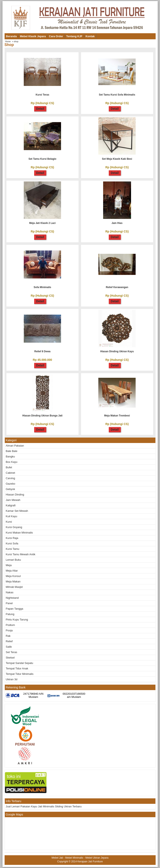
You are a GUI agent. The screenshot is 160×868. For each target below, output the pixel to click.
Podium (10, 625)
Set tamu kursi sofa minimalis (117, 95)
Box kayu (12, 462)
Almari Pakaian (15, 446)
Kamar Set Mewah (17, 511)
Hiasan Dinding (15, 495)
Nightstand (12, 598)
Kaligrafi (11, 505)
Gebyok (11, 489)
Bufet (9, 467)
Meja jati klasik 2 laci (42, 223)
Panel (9, 603)
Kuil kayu (12, 516)
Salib (9, 647)
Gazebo (11, 484)
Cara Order (56, 36)
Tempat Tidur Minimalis (20, 674)
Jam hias (117, 223)
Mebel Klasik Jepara (33, 36)
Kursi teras (42, 95)
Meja (9, 565)
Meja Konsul (13, 576)
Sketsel (10, 658)
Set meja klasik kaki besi (117, 159)
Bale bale (12, 451)
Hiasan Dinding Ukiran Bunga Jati (42, 416)
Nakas (10, 592)
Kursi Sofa (12, 543)
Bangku (10, 456)
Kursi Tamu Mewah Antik (21, 554)
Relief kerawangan (117, 287)
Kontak (90, 36)
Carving (11, 478)
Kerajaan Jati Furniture (90, 862)
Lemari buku (13, 560)
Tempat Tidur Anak (17, 668)
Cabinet (11, 473)
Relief (9, 641)
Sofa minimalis (42, 287)
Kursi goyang (14, 527)
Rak (8, 636)
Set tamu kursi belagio (42, 159)
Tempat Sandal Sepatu (20, 663)
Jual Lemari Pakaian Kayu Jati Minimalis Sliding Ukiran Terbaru (44, 806)
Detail (40, 109)
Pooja (9, 630)
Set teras (12, 652)
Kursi (9, 522)
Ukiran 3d (12, 679)
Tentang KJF (74, 36)
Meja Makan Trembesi (117, 416)
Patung (10, 614)
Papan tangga (15, 609)
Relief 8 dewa (42, 351)
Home (8, 41)
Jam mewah (13, 500)
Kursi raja (12, 538)
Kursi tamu (13, 549)
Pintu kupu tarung (17, 620)
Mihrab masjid (14, 587)
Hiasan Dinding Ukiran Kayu (117, 351)
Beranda (11, 36)
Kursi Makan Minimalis (19, 533)
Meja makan (13, 581)
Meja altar (12, 571)
